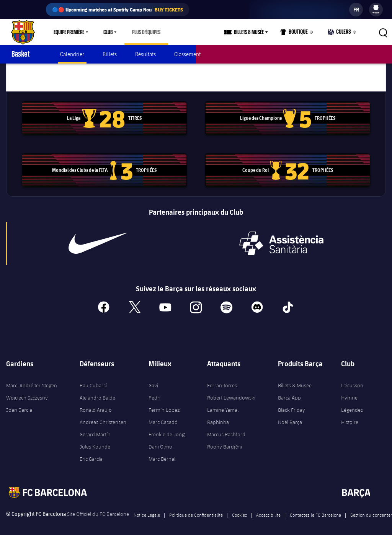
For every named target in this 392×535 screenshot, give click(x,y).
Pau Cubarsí (93, 380)
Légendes (352, 404)
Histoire (350, 416)
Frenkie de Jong (167, 429)
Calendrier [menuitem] (72, 54)
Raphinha (218, 416)
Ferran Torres (222, 380)
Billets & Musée (295, 380)
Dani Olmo (160, 441)
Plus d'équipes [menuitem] (146, 32)
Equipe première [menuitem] (69, 32)
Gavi (153, 380)
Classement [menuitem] (187, 54)
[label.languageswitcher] (356, 10)
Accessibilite (268, 509)
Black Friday (292, 404)
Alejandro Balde (97, 392)
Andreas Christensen (103, 416)
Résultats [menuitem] (145, 54)
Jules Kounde (95, 441)
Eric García (91, 453)
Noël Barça (290, 416)
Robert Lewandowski (231, 392)
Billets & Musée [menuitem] (252, 32)
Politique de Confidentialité (196, 509)
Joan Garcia (19, 404)
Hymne (349, 392)
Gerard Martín (95, 429)
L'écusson (352, 380)
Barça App (289, 392)
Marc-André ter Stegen (32, 380)
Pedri (154, 392)
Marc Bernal (162, 453)
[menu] (376, 10)
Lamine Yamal (223, 404)
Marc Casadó (163, 416)
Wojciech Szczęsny (27, 392)
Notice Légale (147, 509)
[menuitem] (376, 8)
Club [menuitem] (108, 32)
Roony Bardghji (225, 441)
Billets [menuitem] (110, 54)
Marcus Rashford (226, 429)
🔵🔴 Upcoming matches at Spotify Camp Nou (118, 10)
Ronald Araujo (96, 404)
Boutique (296, 34)
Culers (340, 34)
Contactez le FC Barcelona (315, 509)
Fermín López (164, 404)
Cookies (239, 509)
